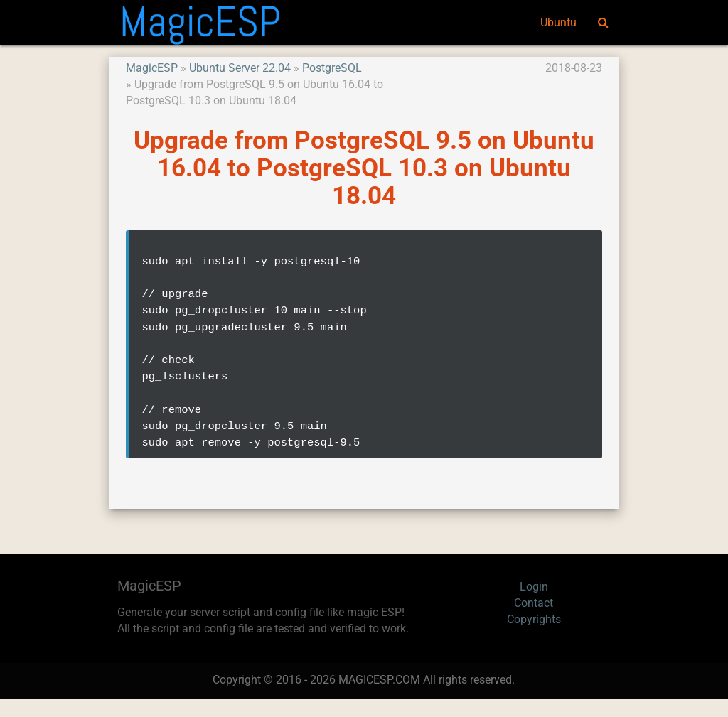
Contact (534, 622)
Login (534, 605)
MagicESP (152, 68)
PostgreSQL (332, 68)
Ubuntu (558, 23)
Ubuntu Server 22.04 (240, 68)
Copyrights (534, 638)
